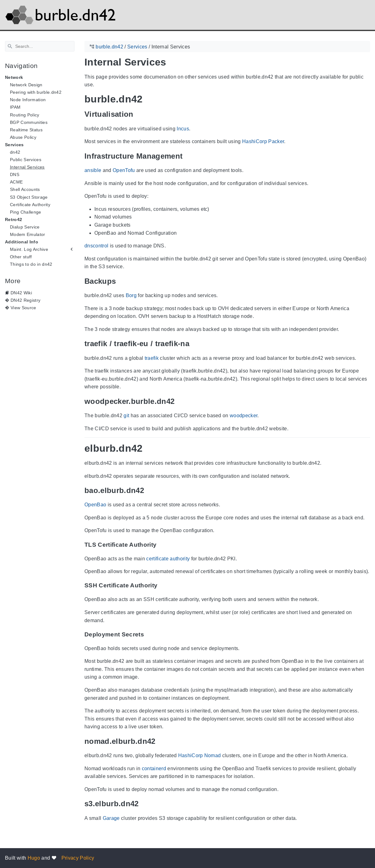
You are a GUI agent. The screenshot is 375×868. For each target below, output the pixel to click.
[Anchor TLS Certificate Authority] (161, 545)
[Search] (40, 46)
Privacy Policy (78, 858)
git (126, 416)
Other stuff (21, 257)
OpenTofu (124, 170)
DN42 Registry (25, 300)
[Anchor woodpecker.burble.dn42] (179, 401)
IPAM (15, 107)
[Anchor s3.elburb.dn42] (143, 804)
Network (14, 77)
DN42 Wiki (21, 293)
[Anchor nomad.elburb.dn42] (160, 741)
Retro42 (14, 219)
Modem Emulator (28, 234)
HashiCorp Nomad (200, 755)
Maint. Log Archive (29, 249)
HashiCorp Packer (263, 141)
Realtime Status (26, 130)
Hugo (34, 858)
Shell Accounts (25, 189)
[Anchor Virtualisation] (138, 114)
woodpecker (244, 416)
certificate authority (168, 559)
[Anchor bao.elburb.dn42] (149, 490)
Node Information (28, 100)
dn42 (15, 152)
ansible (93, 170)
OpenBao (95, 505)
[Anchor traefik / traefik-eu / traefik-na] (194, 344)
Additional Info (22, 242)
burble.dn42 (109, 47)
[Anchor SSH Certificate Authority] (162, 586)
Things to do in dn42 (31, 264)
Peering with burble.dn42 (36, 92)
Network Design (26, 85)
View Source (23, 308)
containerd (154, 769)
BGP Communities (29, 122)
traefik (152, 358)
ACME (16, 182)
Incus (183, 129)
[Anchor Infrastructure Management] (187, 156)
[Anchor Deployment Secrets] (149, 634)
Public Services (26, 160)
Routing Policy (25, 115)
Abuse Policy (23, 137)
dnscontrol (96, 246)
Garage (111, 818)
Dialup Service (25, 227)
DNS (15, 174)
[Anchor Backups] (120, 281)
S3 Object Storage (29, 197)
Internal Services (27, 167)
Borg (131, 295)
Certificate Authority (30, 205)
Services (14, 145)
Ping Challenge (26, 212)
